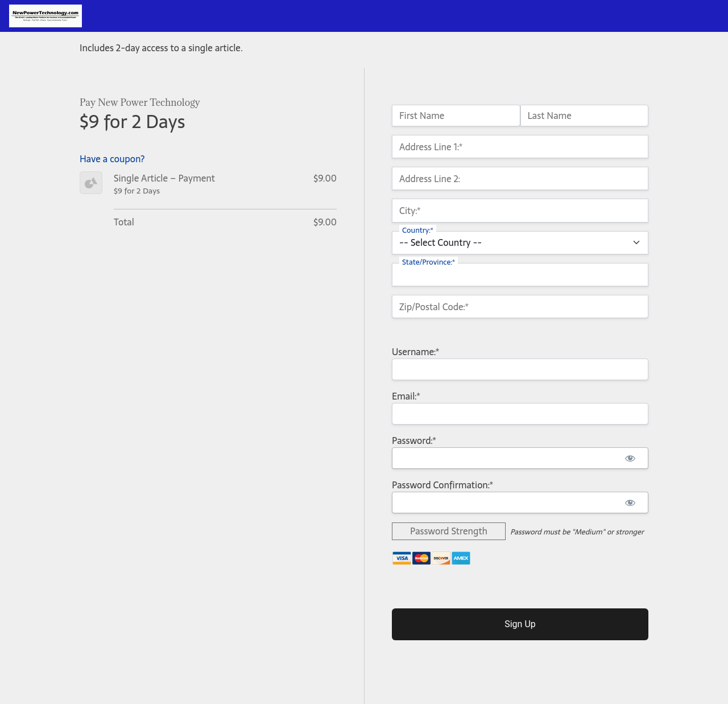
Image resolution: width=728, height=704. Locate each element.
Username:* (415, 352)
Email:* (406, 396)
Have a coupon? (112, 159)
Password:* (414, 440)
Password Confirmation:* (442, 485)
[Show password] (630, 458)
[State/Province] (520, 275)
